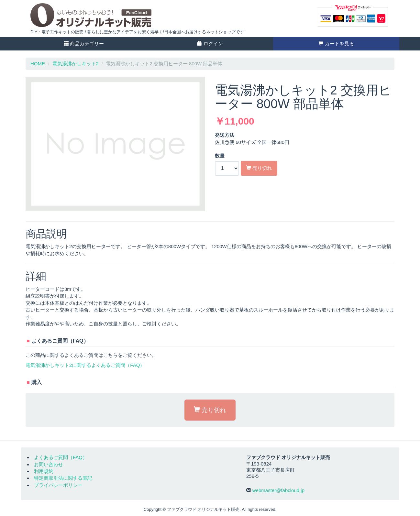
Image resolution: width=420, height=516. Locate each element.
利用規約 (44, 471)
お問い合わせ (49, 464)
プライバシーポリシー (58, 485)
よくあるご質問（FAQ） (61, 457)
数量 (220, 156)
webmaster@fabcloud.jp (278, 490)
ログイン (210, 44)
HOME (38, 64)
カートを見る (336, 44)
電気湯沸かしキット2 (76, 64)
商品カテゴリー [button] (84, 44)
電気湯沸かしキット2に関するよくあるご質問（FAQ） (85, 365)
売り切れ (259, 168)
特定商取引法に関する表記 (63, 478)
